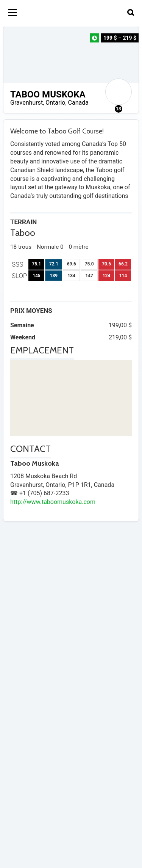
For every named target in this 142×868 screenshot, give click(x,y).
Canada (78, 103)
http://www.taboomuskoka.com (53, 502)
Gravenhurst (27, 103)
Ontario (55, 103)
